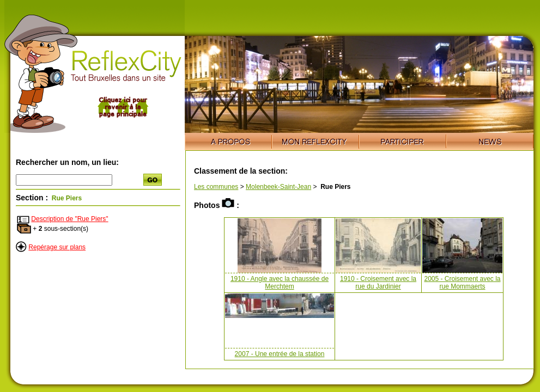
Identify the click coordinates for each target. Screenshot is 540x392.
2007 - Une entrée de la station (280, 354)
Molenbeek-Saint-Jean (278, 187)
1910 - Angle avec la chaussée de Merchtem (280, 283)
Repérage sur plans (57, 247)
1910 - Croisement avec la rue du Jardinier (378, 283)
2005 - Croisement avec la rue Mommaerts (462, 283)
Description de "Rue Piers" (69, 219)
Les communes (216, 187)
